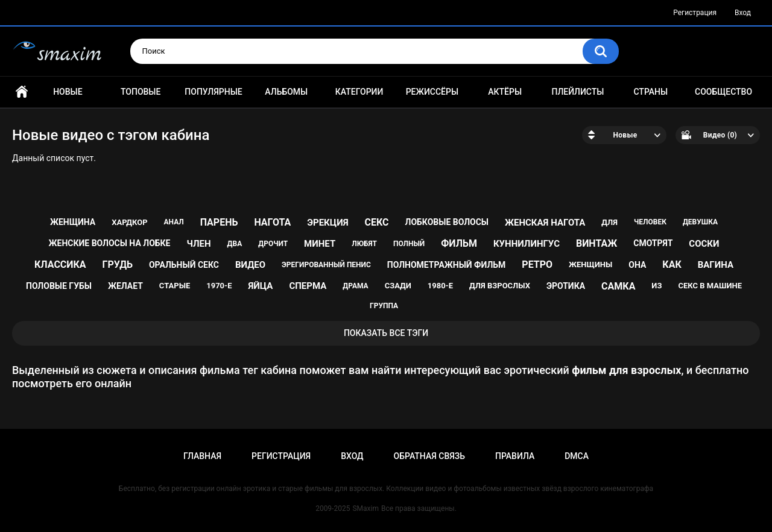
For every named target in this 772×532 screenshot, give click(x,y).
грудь (118, 264)
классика (60, 264)
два (235, 244)
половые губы (59, 286)
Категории (359, 92)
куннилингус (527, 244)
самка (618, 286)
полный (409, 244)
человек (650, 222)
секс (377, 222)
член (198, 244)
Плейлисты (577, 92)
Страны (650, 92)
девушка (700, 222)
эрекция (327, 223)
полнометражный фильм (447, 265)
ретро (537, 264)
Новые (68, 92)
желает (125, 286)
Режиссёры (432, 92)
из (657, 286)
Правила (515, 456)
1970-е (219, 286)
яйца (260, 286)
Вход (743, 13)
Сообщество (723, 92)
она (637, 265)
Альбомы (286, 92)
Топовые (141, 92)
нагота (272, 222)
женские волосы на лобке (110, 243)
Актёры (505, 92)
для (609, 222)
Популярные (213, 92)
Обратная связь (429, 456)
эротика (566, 286)
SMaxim (365, 508)
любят (364, 244)
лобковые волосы (447, 222)
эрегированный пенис (326, 265)
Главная (22, 92)
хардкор (129, 222)
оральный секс (184, 265)
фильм (459, 243)
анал (174, 222)
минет (320, 244)
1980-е (440, 286)
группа (384, 306)
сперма (308, 286)
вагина (716, 265)
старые (175, 286)
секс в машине (710, 286)
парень (219, 222)
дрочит (273, 244)
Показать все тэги (386, 333)
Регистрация (695, 13)
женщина (73, 222)
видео (250, 265)
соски (704, 244)
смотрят (653, 243)
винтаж (596, 243)
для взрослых (500, 286)
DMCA (577, 456)
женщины (590, 264)
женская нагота (545, 223)
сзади (398, 286)
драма (355, 286)
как (672, 264)
